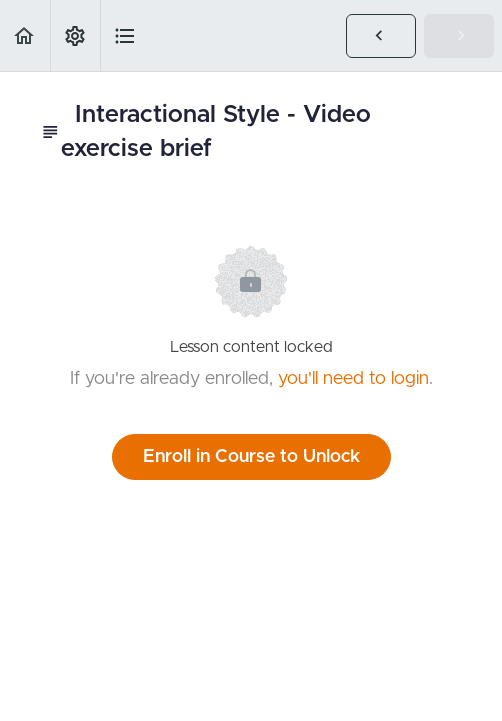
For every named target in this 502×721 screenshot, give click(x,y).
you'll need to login (353, 379)
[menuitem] (75, 35)
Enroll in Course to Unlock (251, 457)
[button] (25, 35)
